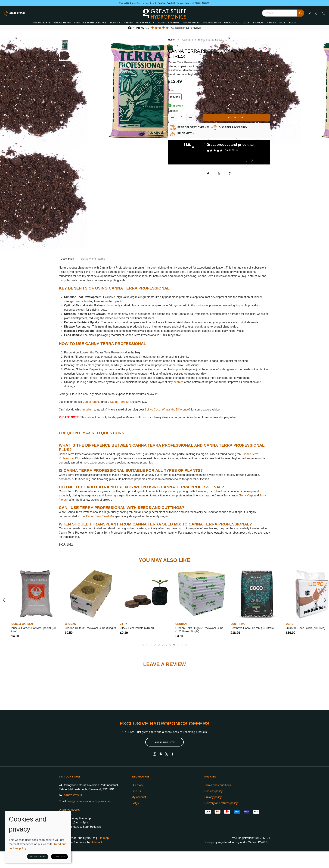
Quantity (173, 111)
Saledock (97, 842)
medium (88, 410)
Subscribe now (165, 742)
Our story (137, 785)
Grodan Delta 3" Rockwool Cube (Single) (90, 628)
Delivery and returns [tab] (93, 259)
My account (139, 797)
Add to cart (236, 117)
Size (171, 90)
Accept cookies (38, 856)
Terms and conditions (218, 785)
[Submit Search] (301, 13)
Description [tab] (67, 259)
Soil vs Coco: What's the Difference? (168, 410)
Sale (282, 23)
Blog (292, 23)
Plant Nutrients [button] (121, 23)
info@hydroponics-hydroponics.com (90, 801)
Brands (258, 23)
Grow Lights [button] (42, 23)
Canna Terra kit (120, 402)
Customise (59, 856)
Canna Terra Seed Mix (100, 516)
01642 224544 (14, 13)
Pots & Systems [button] (169, 23)
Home (171, 40)
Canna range (91, 402)
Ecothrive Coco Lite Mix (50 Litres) (252, 628)
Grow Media (191, 23)
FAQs (135, 803)
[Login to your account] (310, 13)
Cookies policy (213, 791)
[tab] (143, 645)
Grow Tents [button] (62, 23)
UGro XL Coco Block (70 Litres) (305, 628)
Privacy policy (213, 797)
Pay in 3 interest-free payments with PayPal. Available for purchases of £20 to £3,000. (165, 3)
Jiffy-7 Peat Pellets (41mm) (137, 628)
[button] (317, 13)
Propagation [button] (212, 23)
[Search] (283, 13)
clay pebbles (176, 382)
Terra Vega (246, 495)
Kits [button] (77, 23)
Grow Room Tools (237, 23)
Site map (103, 838)
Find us (136, 791)
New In (271, 23)
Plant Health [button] (145, 23)
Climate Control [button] (95, 23)
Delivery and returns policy (221, 803)
